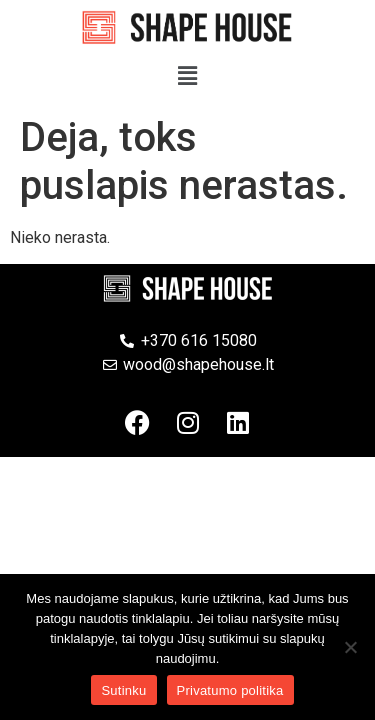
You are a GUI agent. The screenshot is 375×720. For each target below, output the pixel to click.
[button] (187, 76)
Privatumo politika (230, 690)
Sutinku (123, 690)
